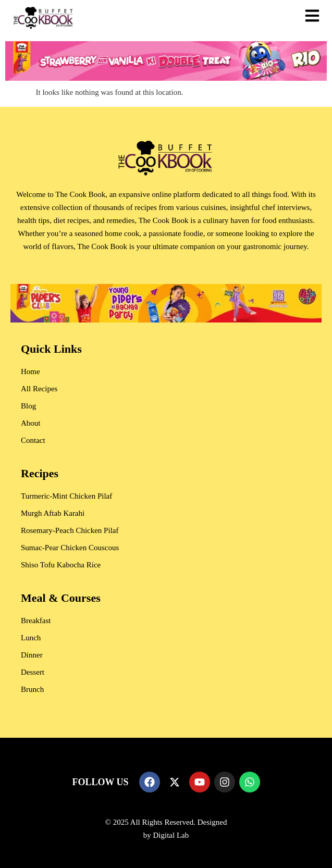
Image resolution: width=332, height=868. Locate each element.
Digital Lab (171, 835)
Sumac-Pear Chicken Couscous (70, 548)
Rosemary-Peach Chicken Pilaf (70, 530)
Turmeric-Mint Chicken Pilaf (66, 496)
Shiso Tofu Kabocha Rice (61, 565)
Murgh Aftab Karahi (53, 513)
